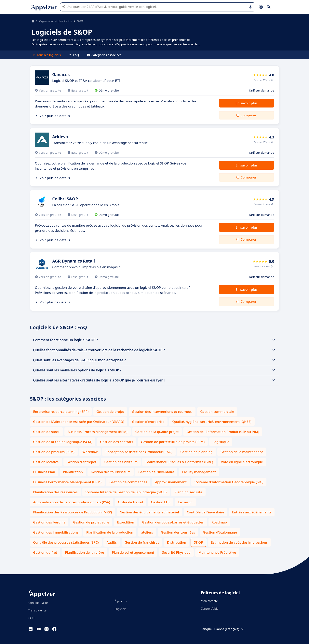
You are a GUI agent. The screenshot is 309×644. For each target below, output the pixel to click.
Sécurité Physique (176, 552)
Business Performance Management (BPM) (67, 482)
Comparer (248, 115)
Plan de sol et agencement (133, 552)
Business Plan (44, 472)
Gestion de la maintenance (242, 452)
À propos (121, 601)
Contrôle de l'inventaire (206, 512)
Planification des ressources (55, 492)
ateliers (147, 532)
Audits (112, 542)
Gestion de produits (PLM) (54, 452)
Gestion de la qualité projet (157, 432)
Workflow (90, 452)
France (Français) (229, 629)
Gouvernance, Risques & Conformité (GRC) (179, 462)
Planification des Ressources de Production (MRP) (73, 512)
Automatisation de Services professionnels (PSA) (72, 502)
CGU (31, 618)
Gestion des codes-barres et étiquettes (173, 522)
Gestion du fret (45, 552)
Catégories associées (104, 55)
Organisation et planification (56, 21)
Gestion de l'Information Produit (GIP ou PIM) (223, 432)
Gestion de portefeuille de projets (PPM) (173, 442)
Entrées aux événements (252, 512)
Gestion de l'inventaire (156, 472)
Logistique (221, 442)
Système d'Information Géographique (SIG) (229, 482)
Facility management (199, 472)
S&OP (198, 542)
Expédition (126, 522)
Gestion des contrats (117, 442)
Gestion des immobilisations (56, 532)
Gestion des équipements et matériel (149, 512)
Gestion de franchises (142, 542)
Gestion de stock (46, 432)
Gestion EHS (161, 502)
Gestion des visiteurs (121, 462)
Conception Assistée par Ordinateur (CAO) (139, 452)
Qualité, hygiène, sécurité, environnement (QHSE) (212, 422)
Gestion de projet (110, 412)
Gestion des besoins (49, 522)
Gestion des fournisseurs (111, 472)
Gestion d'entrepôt (81, 462)
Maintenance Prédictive (217, 552)
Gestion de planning (196, 452)
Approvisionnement (171, 482)
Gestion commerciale (217, 412)
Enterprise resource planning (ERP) (61, 412)
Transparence (37, 610)
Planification (73, 472)
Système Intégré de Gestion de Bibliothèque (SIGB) (126, 492)
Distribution (176, 542)
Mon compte (209, 601)
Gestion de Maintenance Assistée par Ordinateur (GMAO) (79, 422)
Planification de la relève (85, 552)
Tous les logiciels (47, 55)
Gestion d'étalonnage (220, 532)
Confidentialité (38, 603)
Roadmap (219, 522)
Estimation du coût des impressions (239, 542)
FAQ (74, 55)
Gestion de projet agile (91, 522)
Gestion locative (46, 462)
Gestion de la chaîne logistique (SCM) (63, 442)
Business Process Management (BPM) (98, 432)
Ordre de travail (130, 502)
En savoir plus (247, 103)
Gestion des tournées (178, 532)
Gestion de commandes (128, 482)
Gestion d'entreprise (148, 422)
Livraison (185, 502)
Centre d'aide (210, 608)
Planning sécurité (188, 492)
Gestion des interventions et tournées (162, 412)
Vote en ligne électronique (242, 462)
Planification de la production (110, 532)
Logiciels (120, 609)
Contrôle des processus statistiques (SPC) (66, 542)
